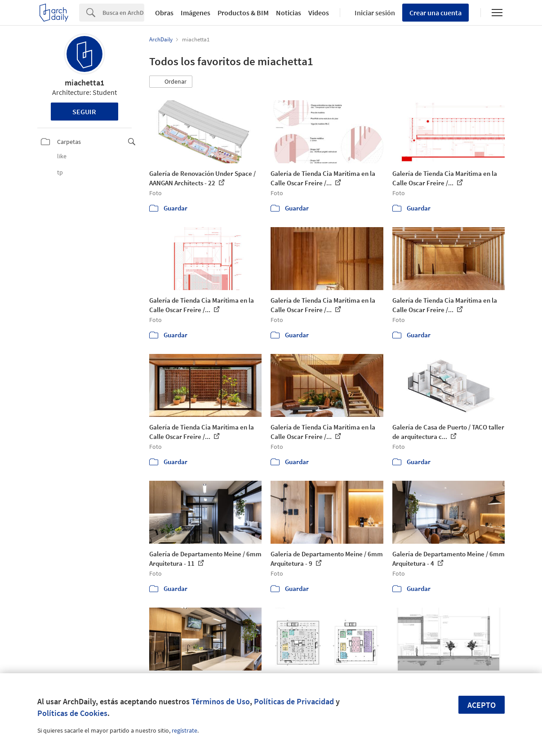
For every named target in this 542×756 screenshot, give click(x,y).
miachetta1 (84, 83)
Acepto (482, 705)
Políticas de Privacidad (294, 701)
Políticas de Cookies (72, 713)
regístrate (184, 730)
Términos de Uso (221, 701)
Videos (319, 13)
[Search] (123, 13)
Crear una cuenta (435, 13)
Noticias (289, 13)
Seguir (84, 112)
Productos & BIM (243, 13)
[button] (171, 82)
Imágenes (195, 13)
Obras (164, 13)
